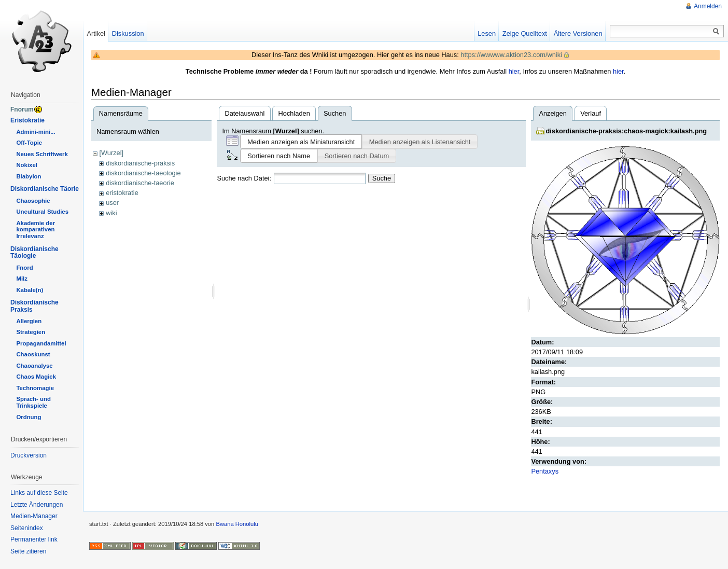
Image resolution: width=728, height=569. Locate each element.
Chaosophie (33, 201)
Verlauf (591, 113)
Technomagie (35, 388)
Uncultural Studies (42, 212)
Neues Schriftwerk (42, 154)
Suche (382, 178)
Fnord (24, 268)
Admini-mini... (36, 132)
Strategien (31, 332)
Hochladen (294, 113)
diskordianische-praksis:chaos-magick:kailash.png (626, 131)
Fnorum (22, 109)
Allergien (29, 321)
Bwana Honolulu (237, 524)
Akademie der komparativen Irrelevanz (36, 230)
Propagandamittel (41, 343)
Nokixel (27, 165)
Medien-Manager (34, 516)
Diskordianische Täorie (45, 189)
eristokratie (122, 193)
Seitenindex (27, 528)
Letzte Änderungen (37, 505)
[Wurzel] (111, 153)
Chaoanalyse (34, 366)
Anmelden (708, 6)
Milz (22, 279)
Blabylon (29, 176)
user (112, 203)
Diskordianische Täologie (34, 253)
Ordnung (29, 417)
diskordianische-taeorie (140, 183)
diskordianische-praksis (140, 163)
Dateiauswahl (244, 113)
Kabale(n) (30, 290)
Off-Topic (29, 143)
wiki (111, 213)
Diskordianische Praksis (34, 306)
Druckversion (29, 455)
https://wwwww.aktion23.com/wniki (511, 55)
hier (514, 71)
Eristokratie (27, 120)
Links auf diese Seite (39, 493)
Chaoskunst (33, 354)
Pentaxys (545, 471)
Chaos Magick (36, 377)
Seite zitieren (28, 551)
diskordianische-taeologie (143, 173)
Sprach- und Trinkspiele (33, 402)
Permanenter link (34, 539)
